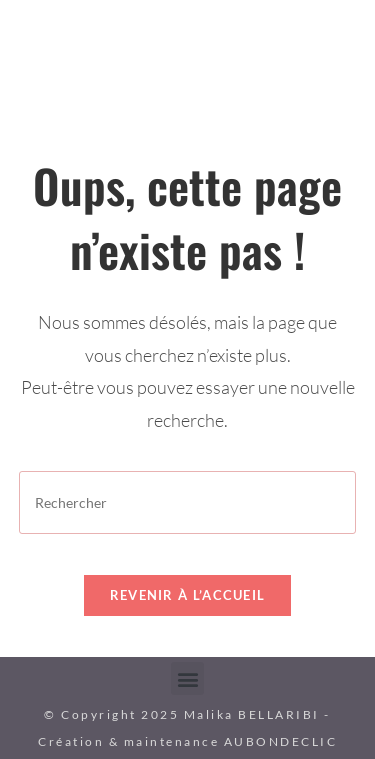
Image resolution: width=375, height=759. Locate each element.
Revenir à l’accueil (188, 595)
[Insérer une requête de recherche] (188, 502)
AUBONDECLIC (281, 741)
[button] (187, 678)
